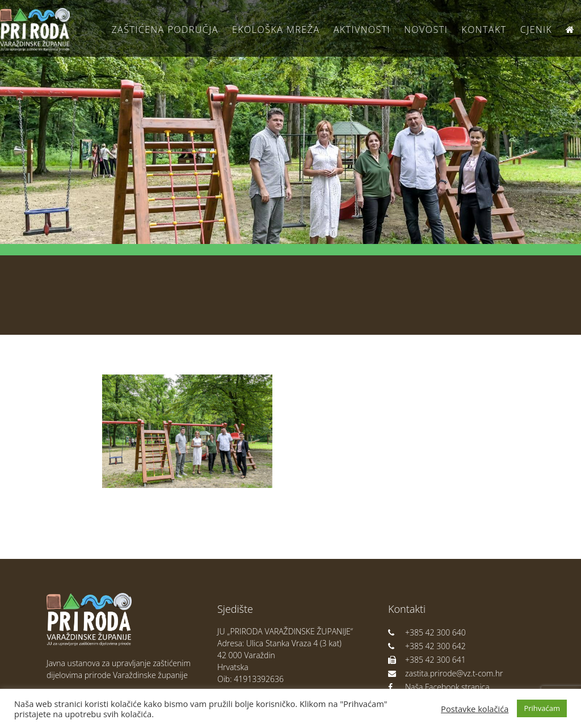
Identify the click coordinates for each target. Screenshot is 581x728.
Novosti (426, 30)
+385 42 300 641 (427, 660)
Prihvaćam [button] (542, 708)
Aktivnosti (362, 30)
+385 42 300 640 (427, 632)
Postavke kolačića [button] (475, 709)
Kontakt (484, 30)
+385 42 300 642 (427, 646)
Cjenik (536, 30)
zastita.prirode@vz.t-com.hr (445, 673)
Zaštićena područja (165, 30)
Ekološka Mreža (276, 30)
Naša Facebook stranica (439, 687)
